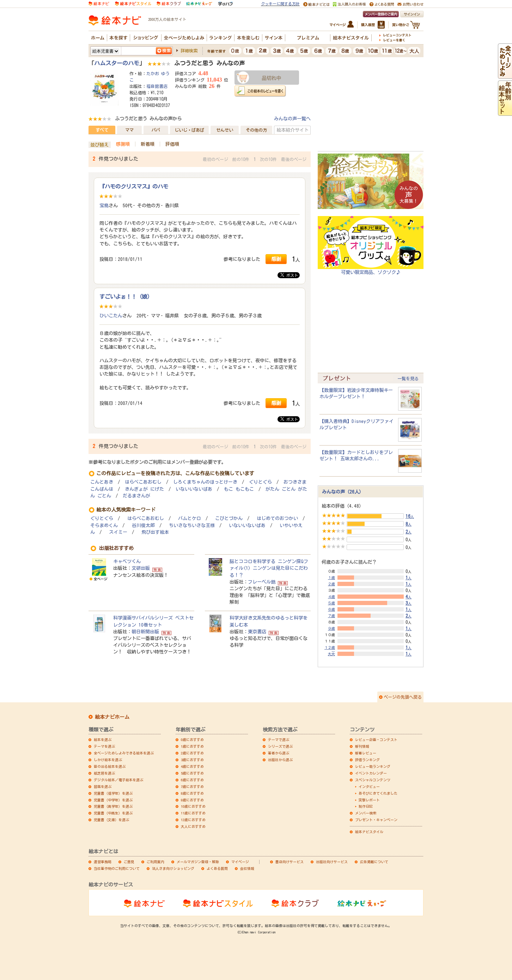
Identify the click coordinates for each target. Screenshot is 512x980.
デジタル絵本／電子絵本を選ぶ (118, 780)
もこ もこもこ (239, 489)
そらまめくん (104, 525)
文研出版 (141, 568)
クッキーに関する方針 (280, 4)
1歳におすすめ (192, 746)
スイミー (118, 532)
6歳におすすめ (192, 780)
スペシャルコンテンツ (373, 780)
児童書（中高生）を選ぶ (113, 813)
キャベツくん (127, 561)
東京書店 (257, 632)
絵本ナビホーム (112, 717)
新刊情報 (362, 746)
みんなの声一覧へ (292, 119)
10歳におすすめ (193, 806)
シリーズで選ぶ (280, 746)
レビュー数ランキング (373, 766)
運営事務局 (103, 862)
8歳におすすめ (192, 793)
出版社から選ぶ (280, 760)
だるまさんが (136, 496)
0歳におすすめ (192, 740)
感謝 (276, 259)
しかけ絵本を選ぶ (108, 760)
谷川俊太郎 (143, 525)
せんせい (225, 130)
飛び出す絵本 (155, 532)
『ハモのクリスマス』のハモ (134, 186)
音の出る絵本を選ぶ (110, 766)
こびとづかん (229, 518)
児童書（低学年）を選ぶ (113, 793)
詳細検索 (189, 50)
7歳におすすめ (192, 787)
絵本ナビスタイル (369, 832)
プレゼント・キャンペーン (376, 820)
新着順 (148, 144)
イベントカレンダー (371, 773)
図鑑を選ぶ (103, 787)
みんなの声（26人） (343, 492)
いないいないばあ (194, 489)
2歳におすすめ (192, 753)
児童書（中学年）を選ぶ (113, 800)
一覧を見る (408, 378)
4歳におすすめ (192, 766)
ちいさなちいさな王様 (192, 525)
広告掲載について (374, 862)
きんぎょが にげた (144, 489)
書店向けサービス (289, 862)
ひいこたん (111, 316)
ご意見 (129, 862)
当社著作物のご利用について (117, 868)
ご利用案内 (156, 862)
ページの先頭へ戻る (403, 697)
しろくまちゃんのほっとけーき (205, 482)
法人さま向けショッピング (173, 868)
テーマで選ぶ (279, 740)
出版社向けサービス (332, 862)
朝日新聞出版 (145, 632)
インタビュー (369, 787)
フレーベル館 (262, 582)
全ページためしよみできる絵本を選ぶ (124, 753)
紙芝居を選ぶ (104, 773)
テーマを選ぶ (104, 746)
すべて (102, 130)
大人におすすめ (193, 826)
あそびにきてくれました (378, 793)
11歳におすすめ (193, 813)
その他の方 (256, 130)
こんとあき (102, 482)
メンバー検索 (366, 813)
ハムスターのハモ (117, 63)
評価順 (172, 144)
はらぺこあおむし (143, 482)
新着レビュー (366, 753)
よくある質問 (217, 868)
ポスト (289, 275)
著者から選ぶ (279, 753)
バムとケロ (190, 518)
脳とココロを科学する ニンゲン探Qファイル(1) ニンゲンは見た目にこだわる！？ (269, 568)
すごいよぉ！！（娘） (126, 297)
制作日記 (366, 806)
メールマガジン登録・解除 (198, 862)
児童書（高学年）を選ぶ (113, 806)
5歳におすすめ (192, 773)
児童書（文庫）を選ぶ (111, 820)
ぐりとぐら (260, 482)
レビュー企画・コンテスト (376, 740)
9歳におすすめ (192, 800)
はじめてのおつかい (277, 518)
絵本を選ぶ (103, 740)
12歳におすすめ (193, 820)
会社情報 (247, 868)
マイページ (240, 862)
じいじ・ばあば (189, 130)
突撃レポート (369, 800)
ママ (129, 130)
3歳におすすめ (192, 760)
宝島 (104, 205)
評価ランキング (367, 760)
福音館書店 (157, 86)
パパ (156, 130)
